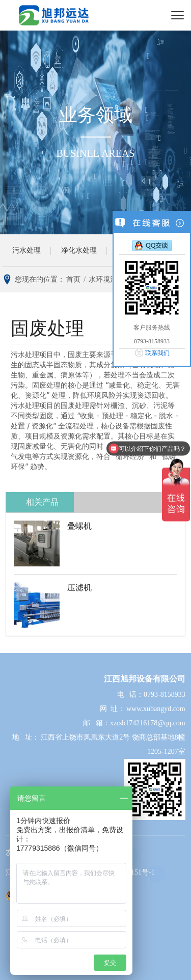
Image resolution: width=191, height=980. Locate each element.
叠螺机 (79, 526)
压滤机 (79, 588)
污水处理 (26, 250)
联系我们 (157, 353)
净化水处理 (79, 250)
